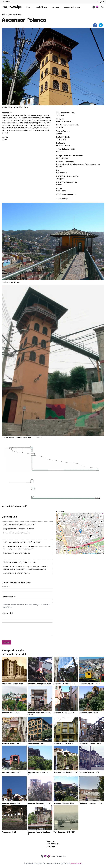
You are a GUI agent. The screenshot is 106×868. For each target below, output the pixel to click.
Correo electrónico (8, 597)
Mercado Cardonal (87, 772)
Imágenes (55, 7)
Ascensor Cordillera (61, 684)
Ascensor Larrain (8, 772)
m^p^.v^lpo (51, 846)
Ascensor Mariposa (61, 713)
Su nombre (6, 586)
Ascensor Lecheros (87, 743)
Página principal (7, 613)
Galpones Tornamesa (88, 803)
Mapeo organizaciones (72, 7)
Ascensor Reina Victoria (37, 713)
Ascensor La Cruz (61, 743)
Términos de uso (53, 844)
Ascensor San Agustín (37, 803)
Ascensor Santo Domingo (38, 772)
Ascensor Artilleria (87, 684)
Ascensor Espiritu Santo (63, 772)
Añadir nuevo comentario (66, 194)
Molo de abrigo (59, 832)
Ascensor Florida (8, 743)
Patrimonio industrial (64, 121)
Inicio (3, 15)
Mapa (28, 7)
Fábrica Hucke (33, 743)
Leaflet (83, 553)
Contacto (50, 841)
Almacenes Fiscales (10, 684)
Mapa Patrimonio (41, 7)
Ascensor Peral (8, 713)
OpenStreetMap (93, 553)
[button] (80, 531)
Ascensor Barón (86, 713)
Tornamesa (6, 832)
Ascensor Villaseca (61, 803)
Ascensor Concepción (37, 684)
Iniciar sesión (7, 2)
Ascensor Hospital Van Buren (39, 832)
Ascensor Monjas (9, 803)
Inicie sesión (8, 533)
